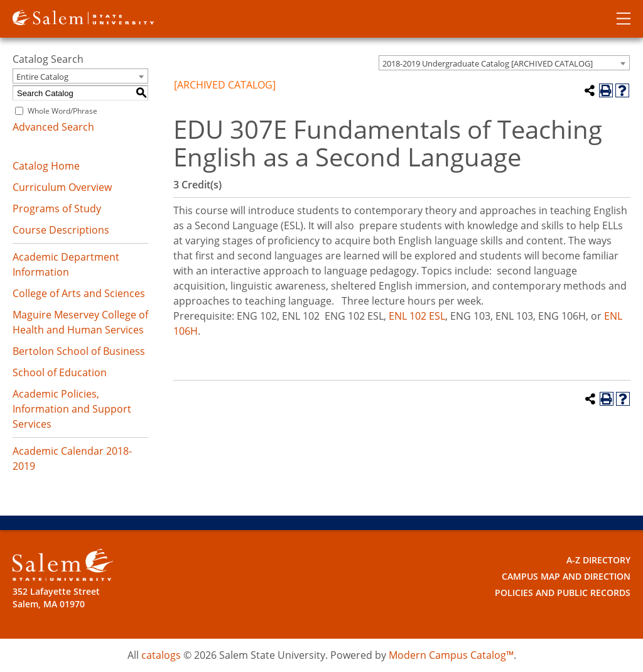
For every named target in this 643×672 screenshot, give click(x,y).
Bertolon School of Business (79, 351)
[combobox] (504, 63)
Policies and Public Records (563, 593)
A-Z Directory (598, 560)
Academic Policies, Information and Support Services (72, 409)
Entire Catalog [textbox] (42, 77)
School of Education (60, 372)
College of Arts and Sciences (79, 293)
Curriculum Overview (62, 187)
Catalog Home (46, 166)
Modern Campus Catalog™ (451, 655)
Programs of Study (57, 209)
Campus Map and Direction (566, 576)
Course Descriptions (61, 230)
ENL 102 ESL (417, 316)
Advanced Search (53, 127)
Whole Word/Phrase (62, 111)
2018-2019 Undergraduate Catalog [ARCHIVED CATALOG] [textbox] (488, 63)
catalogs (161, 655)
